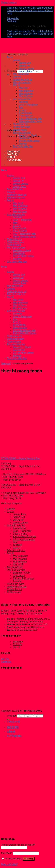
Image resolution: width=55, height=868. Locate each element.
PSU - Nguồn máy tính (24, 539)
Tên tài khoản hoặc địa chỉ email (18, 845)
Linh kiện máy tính (16, 525)
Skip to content (9, 3)
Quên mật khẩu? (9, 864)
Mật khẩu (7, 853)
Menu (10, 57)
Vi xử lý (17, 548)
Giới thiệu (18, 644)
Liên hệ (17, 647)
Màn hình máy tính (16, 550)
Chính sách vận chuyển (18, 8)
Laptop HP (18, 520)
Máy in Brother (20, 556)
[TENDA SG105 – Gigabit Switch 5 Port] (13, 453)
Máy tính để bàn (15, 567)
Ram (15, 542)
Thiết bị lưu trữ (14, 589)
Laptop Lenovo (21, 523)
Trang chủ (6, 363)
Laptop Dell (19, 517)
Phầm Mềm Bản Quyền (24, 537)
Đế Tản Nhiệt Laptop (23, 578)
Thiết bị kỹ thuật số (17, 587)
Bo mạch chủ (20, 528)
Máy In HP (18, 564)
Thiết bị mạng (14, 592)
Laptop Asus (19, 514)
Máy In (10, 553)
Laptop (11, 511)
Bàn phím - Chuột (22, 573)
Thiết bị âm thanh (16, 584)
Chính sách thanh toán (42, 8)
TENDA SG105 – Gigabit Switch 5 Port (21, 458)
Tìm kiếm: (12, 71)
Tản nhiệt (18, 545)
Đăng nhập (29, 859)
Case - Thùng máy (22, 531)
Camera (11, 509)
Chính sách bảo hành (17, 10)
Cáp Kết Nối (19, 576)
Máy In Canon (20, 559)
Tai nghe (17, 581)
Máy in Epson (20, 562)
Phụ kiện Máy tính (16, 570)
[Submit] (8, 75)
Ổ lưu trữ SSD (20, 534)
